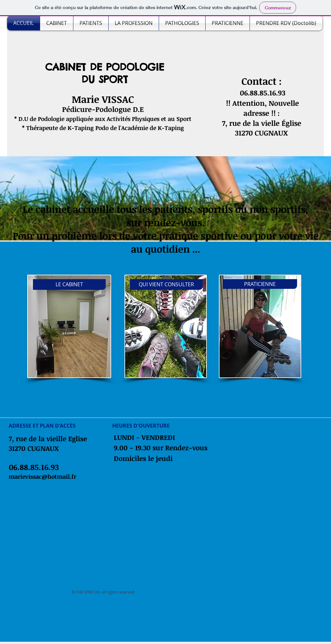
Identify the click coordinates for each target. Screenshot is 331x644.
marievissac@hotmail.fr (43, 476)
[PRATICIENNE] (260, 284)
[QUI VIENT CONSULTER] (166, 284)
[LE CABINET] (69, 284)
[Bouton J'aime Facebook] (59, 411)
